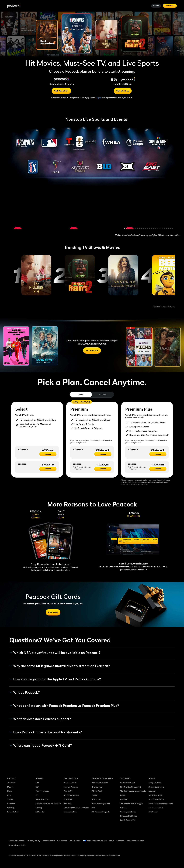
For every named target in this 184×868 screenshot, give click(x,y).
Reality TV (68, 791)
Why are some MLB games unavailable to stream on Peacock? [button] (60, 666)
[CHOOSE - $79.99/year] (48, 469)
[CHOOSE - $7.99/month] (48, 454)
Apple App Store (155, 795)
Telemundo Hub (70, 812)
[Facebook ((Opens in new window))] (150, 839)
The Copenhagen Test (101, 803)
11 (146, 229)
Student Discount (156, 808)
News (10, 791)
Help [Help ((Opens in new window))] (112, 841)
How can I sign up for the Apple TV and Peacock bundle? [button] (55, 679)
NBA (37, 787)
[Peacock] (14, 6)
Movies (10, 787)
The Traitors (97, 787)
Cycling (39, 808)
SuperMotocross (42, 799)
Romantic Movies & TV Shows (76, 808)
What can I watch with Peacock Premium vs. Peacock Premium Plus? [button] (65, 706)
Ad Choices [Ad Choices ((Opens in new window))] (75, 841)
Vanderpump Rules (128, 812)
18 (160, 229)
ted (93, 808)
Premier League (42, 791)
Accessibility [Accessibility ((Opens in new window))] (49, 841)
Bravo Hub (68, 799)
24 (173, 229)
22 (168, 229)
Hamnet (124, 799)
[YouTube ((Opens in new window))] (164, 839)
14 (152, 229)
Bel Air (95, 795)
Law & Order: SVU (128, 820)
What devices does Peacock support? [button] (41, 719)
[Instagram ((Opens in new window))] (171, 839)
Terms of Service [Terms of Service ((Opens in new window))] (16, 841)
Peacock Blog (13, 812)
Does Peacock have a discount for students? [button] (46, 732)
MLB (37, 783)
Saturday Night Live (129, 816)
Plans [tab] (81, 395)
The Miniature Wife (100, 783)
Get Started (170, 6)
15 (154, 229)
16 (156, 229)
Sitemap (11, 808)
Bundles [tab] (103, 395)
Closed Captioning (156, 787)
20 (164, 229)
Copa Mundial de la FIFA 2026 (48, 803)
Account (152, 791)
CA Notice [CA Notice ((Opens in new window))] (62, 841)
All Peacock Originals (101, 812)
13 (150, 229)
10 (144, 229)
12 (148, 229)
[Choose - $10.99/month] (103, 454)
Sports (10, 799)
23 (171, 229)
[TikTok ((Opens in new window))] (157, 839)
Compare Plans (155, 783)
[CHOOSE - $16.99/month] (158, 454)
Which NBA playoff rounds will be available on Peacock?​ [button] (55, 653)
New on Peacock (71, 787)
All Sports (40, 812)
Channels (11, 803)
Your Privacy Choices (97, 841)
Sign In (156, 6)
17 (158, 229)
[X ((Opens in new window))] (150, 846)
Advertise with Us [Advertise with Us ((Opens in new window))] (135, 841)
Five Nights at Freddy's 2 (131, 787)
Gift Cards (153, 812)
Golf (37, 795)
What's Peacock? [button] (25, 692)
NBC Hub (68, 803)
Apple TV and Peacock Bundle (161, 803)
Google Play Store (156, 799)
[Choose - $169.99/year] (158, 469)
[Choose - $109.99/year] (103, 469)
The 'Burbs (96, 799)
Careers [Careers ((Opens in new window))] (120, 841)
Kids (9, 795)
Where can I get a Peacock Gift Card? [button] (41, 746)
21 (166, 229)
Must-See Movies (71, 795)
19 (162, 229)
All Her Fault (97, 791)
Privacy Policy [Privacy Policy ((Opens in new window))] (34, 841)
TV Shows (11, 783)
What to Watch (70, 783)
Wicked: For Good (127, 783)
